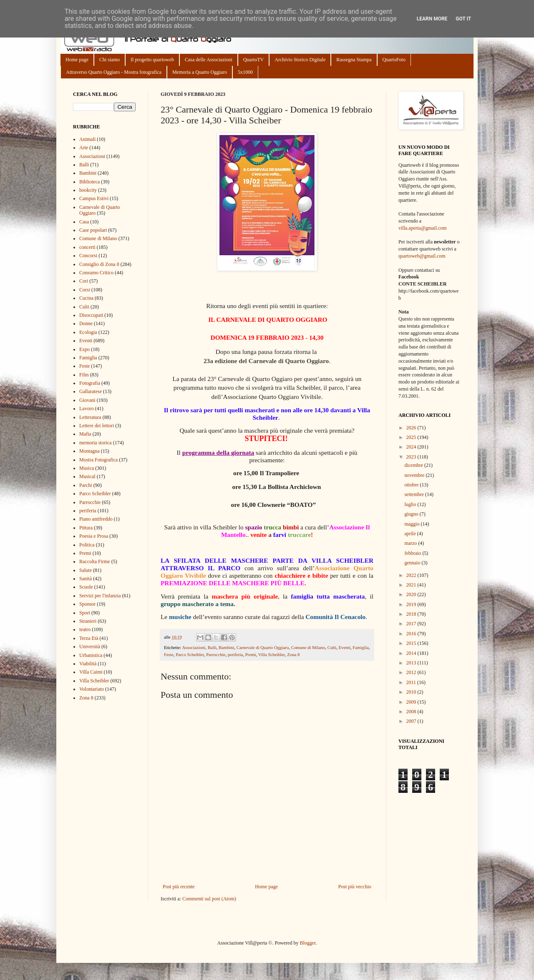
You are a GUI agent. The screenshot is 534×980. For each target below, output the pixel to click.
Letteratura (90, 417)
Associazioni (194, 647)
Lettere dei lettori (97, 426)
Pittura (86, 528)
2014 (412, 653)
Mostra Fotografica (98, 460)
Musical (87, 476)
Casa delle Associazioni (209, 60)
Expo (84, 349)
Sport (85, 613)
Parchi (86, 485)
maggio (412, 524)
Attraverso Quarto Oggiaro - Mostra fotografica (114, 72)
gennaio (413, 563)
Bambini (226, 647)
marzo (411, 543)
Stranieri (88, 621)
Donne (86, 323)
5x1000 (245, 72)
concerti (87, 247)
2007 (412, 721)
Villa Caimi (91, 672)
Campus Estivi (94, 198)
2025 (412, 437)
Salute (86, 570)
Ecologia (88, 332)
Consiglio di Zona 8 (99, 264)
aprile (411, 534)
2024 (412, 447)
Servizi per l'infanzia (100, 596)
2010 (412, 692)
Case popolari (93, 230)
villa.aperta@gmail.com (423, 228)
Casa (84, 222)
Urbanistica (91, 655)
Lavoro (87, 409)
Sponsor (87, 604)
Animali (87, 139)
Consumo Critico (96, 273)
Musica (87, 468)
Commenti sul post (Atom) (209, 899)
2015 (412, 643)
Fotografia (90, 383)
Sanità (86, 579)
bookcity (88, 190)
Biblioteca (89, 182)
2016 (412, 634)
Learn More (432, 19)
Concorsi (88, 256)
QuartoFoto (394, 60)
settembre (415, 494)
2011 (412, 682)
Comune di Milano (308, 647)
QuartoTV (253, 60)
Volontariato (92, 689)
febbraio (413, 553)
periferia (236, 654)
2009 (412, 702)
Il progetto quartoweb (152, 60)
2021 (412, 585)
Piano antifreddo (96, 519)
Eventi (345, 647)
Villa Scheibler (272, 654)
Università (90, 647)
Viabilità (88, 664)
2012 (412, 672)
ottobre (412, 485)
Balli (212, 647)
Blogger (307, 943)
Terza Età (89, 638)
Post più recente (179, 887)
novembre (415, 475)
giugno (412, 514)
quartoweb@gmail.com (422, 256)
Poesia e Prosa (94, 536)
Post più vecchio (355, 887)
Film (84, 375)
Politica (87, 545)
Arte (84, 148)
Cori (84, 281)
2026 (412, 428)
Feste (169, 654)
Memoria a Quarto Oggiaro (200, 72)
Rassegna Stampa (354, 60)
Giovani (87, 400)
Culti (332, 647)
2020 (412, 594)
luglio (411, 504)
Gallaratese (91, 391)
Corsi (85, 290)
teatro (85, 629)
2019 (412, 604)
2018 (412, 614)
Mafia (85, 434)
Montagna (89, 451)
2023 (412, 457)
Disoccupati (91, 315)
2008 (412, 712)
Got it (463, 19)
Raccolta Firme (95, 561)
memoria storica (96, 443)
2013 (412, 663)
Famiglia (360, 647)
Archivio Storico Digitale (300, 60)
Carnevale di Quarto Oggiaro (263, 647)
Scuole (86, 587)
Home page (77, 60)
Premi (251, 654)
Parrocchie (216, 654)
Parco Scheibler (190, 654)
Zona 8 (293, 654)
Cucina (86, 298)
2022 (412, 575)
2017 (412, 624)
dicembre (414, 465)
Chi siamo (110, 60)
